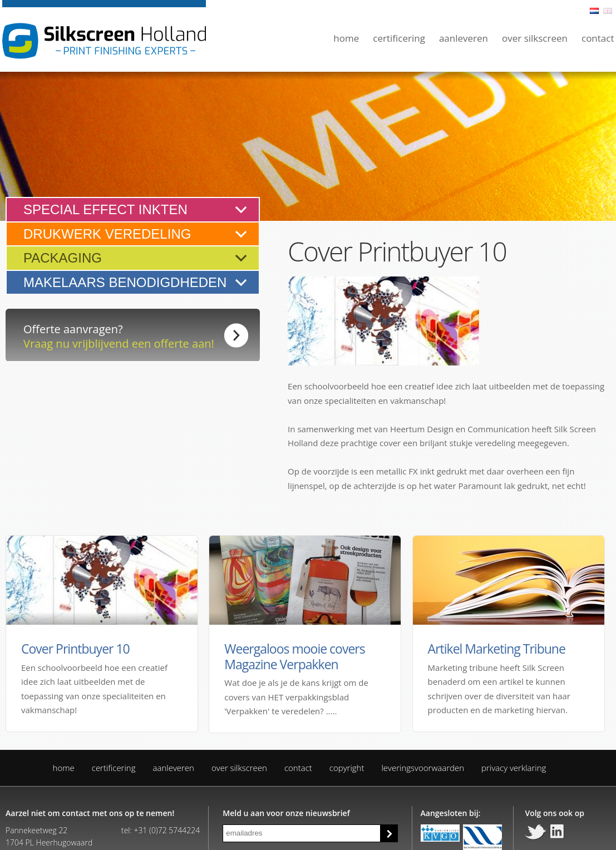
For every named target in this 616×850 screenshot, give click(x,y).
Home (346, 38)
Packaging (63, 258)
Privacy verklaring (514, 768)
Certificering (399, 38)
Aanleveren (464, 38)
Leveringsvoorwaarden (423, 768)
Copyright (347, 768)
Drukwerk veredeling (107, 234)
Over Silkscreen (535, 38)
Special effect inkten (105, 209)
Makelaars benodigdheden (125, 282)
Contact (598, 38)
